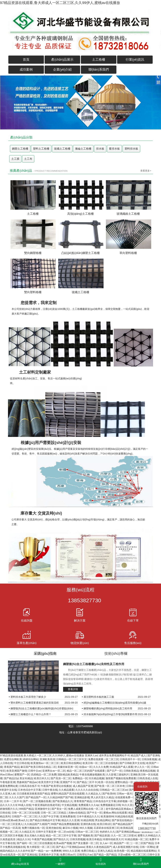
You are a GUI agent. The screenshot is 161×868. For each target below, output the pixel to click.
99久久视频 (86, 828)
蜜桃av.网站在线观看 (115, 813)
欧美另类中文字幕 (49, 782)
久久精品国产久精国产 (37, 824)
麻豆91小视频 (70, 828)
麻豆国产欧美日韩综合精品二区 (38, 767)
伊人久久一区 (142, 767)
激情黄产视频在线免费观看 (121, 778)
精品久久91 (24, 839)
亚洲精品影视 (82, 797)
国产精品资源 (102, 836)
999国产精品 (26, 809)
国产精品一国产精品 (105, 855)
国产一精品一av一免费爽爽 (46, 851)
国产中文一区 (94, 813)
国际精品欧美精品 (68, 775)
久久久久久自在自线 (87, 790)
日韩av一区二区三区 (87, 832)
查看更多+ (146, 171)
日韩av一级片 (124, 794)
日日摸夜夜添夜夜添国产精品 (33, 794)
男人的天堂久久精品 (102, 797)
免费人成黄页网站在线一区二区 (86, 809)
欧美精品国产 (128, 828)
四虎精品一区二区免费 (44, 775)
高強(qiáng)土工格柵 (80, 214)
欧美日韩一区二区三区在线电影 (100, 763)
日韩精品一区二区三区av (114, 790)
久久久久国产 (17, 797)
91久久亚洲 (128, 805)
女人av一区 (106, 843)
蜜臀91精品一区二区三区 (129, 782)
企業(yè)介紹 (62, 70)
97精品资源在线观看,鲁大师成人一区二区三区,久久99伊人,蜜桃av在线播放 (60, 3)
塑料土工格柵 (41, 149)
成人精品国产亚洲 (83, 786)
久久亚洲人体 (8, 794)
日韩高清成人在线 (147, 778)
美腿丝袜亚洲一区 (68, 767)
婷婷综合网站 (31, 759)
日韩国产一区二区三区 (24, 816)
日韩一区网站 (147, 847)
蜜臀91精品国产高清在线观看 (68, 794)
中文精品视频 (69, 805)
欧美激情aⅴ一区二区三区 (45, 763)
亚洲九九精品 (105, 851)
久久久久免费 (101, 767)
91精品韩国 (87, 820)
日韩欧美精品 (131, 771)
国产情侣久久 (61, 839)
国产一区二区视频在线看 (37, 801)
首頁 (26, 60)
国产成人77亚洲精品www (70, 847)
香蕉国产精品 (12, 767)
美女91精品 (26, 778)
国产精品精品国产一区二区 (128, 824)
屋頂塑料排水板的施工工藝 (99, 697)
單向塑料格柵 (128, 253)
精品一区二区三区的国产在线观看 (86, 771)
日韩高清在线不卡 (29, 786)
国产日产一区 (114, 771)
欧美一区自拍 (106, 782)
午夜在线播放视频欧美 (92, 775)
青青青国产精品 (83, 801)
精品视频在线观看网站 (143, 851)
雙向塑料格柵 (33, 292)
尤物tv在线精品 (77, 813)
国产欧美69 (109, 794)
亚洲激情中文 (42, 809)
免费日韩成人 (89, 851)
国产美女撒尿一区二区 (86, 843)
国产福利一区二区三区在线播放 (34, 843)
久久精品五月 (27, 832)
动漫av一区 (85, 767)
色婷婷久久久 (107, 832)
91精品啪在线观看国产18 (129, 816)
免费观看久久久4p (89, 805)
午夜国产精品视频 (42, 839)
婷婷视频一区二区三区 (130, 801)
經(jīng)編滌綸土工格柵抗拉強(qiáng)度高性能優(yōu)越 (115, 703)
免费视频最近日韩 (110, 805)
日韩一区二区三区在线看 (26, 813)
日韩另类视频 (78, 839)
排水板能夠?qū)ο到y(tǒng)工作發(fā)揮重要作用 (111, 714)
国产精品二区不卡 (87, 782)
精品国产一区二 (123, 843)
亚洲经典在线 (88, 824)
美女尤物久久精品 (34, 836)
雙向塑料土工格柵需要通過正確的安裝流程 (35, 703)
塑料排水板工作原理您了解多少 (28, 697)
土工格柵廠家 (80, 309)
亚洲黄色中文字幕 (49, 855)
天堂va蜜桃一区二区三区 (132, 855)
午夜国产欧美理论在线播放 (56, 786)
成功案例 (26, 70)
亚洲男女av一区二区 (54, 771)
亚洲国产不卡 (68, 782)
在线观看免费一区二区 (128, 797)
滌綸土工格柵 (83, 149)
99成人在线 (24, 805)
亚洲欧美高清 (47, 759)
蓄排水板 (114, 149)
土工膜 (15, 159)
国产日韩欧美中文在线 (132, 763)
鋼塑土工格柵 (20, 149)
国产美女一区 (59, 809)
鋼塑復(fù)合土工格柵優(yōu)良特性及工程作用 (94, 664)
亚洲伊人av (91, 755)
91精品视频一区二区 (136, 839)
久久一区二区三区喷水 (124, 836)
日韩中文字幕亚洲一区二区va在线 (55, 832)
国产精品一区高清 (10, 828)
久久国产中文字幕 (48, 816)
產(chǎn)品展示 (62, 60)
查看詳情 (73, 689)
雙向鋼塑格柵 (33, 253)
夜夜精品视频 (148, 771)
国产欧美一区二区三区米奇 (110, 786)
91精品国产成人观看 (121, 767)
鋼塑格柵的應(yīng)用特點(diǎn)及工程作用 (108, 708)
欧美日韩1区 (104, 824)
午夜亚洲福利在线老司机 (46, 805)
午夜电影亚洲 (8, 782)
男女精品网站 (103, 820)
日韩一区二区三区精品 (54, 813)
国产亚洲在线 (29, 855)
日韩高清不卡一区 (130, 759)
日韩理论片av (85, 855)
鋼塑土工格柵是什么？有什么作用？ (31, 714)
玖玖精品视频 (96, 778)
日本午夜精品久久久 (88, 816)
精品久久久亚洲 (70, 820)
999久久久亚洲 (71, 851)
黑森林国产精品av (27, 782)
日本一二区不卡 (13, 801)
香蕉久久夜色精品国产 (99, 847)
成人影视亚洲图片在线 (125, 847)
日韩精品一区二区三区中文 (71, 759)
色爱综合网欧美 (13, 759)
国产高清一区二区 (61, 778)
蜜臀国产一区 (22, 775)
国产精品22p (11, 778)
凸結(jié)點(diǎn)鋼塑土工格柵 (80, 253)
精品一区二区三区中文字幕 (61, 836)
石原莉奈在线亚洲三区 (106, 828)
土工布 (28, 159)
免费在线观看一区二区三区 (103, 759)
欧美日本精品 (94, 839)
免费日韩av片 (68, 855)
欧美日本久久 (42, 778)
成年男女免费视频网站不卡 (114, 755)
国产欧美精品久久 (63, 801)
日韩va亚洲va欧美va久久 (14, 820)
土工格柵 (99, 60)
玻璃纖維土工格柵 (128, 214)
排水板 (100, 149)
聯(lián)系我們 (99, 70)
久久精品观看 (66, 790)
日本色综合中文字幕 (29, 790)
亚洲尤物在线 (53, 828)
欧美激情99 (107, 816)
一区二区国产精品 (143, 843)
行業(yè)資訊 (135, 60)
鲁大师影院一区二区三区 (41, 847)
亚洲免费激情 (68, 816)
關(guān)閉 (154, 787)
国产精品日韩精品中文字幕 (45, 820)
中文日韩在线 (22, 763)
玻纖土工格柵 (62, 149)
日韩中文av (35, 771)
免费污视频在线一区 (33, 828)
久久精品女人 (93, 794)
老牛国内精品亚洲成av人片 (121, 809)
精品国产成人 (138, 755)
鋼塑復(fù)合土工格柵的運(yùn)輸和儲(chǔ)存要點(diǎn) (42, 708)
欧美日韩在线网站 (71, 763)
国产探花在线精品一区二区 (127, 820)
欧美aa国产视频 (63, 843)
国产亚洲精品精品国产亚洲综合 (134, 832)
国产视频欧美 (85, 836)
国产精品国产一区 (36, 797)
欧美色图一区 (122, 851)
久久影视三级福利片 (117, 775)
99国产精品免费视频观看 (65, 824)
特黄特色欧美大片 (113, 839)
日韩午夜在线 (50, 790)
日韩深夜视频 (149, 759)
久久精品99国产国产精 (60, 797)
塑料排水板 (131, 149)
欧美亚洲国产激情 (17, 771)
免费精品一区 (80, 778)
